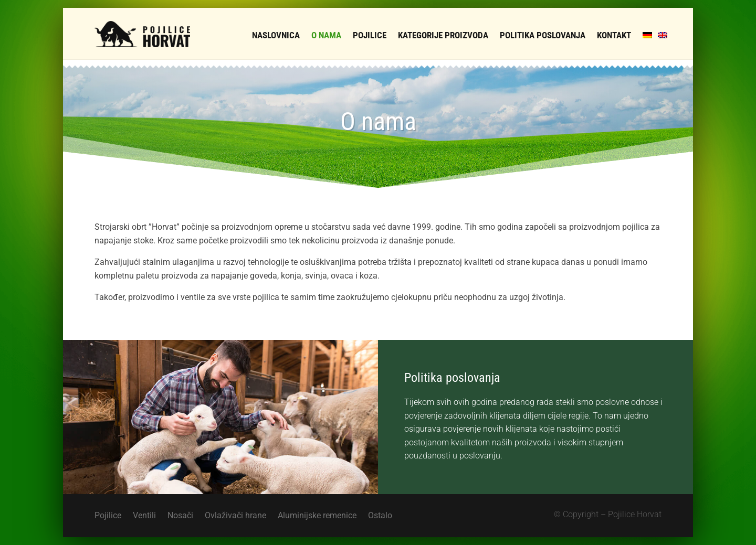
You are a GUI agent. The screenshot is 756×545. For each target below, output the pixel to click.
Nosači (180, 516)
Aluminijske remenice (317, 516)
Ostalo (380, 516)
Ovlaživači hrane (235, 516)
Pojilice (108, 516)
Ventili (144, 516)
